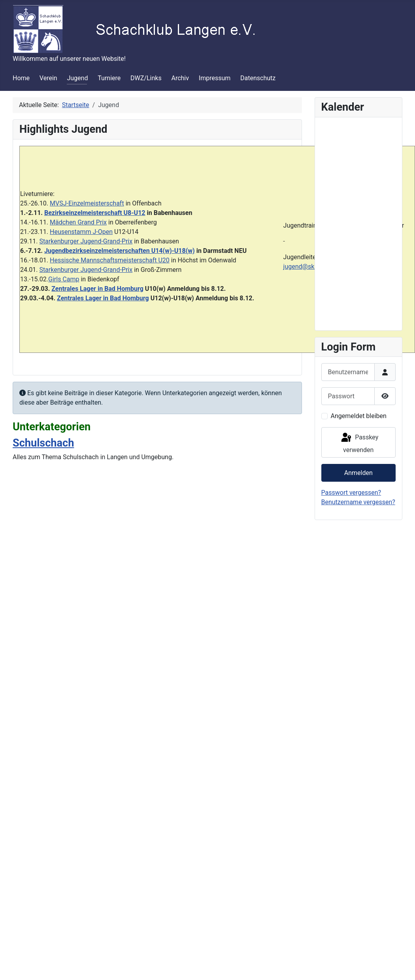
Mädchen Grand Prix (78, 222)
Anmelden (358, 473)
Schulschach (43, 443)
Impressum (215, 78)
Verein (48, 78)
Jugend (77, 78)
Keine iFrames (359, 222)
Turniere (109, 78)
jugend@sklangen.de (313, 267)
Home (21, 78)
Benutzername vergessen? (358, 502)
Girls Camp (64, 279)
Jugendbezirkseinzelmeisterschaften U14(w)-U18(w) (120, 251)
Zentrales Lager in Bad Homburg (97, 289)
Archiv (180, 78)
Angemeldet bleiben (359, 416)
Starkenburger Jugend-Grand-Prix (86, 241)
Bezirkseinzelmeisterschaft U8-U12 (95, 213)
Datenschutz (258, 78)
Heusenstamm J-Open (81, 232)
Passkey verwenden (359, 443)
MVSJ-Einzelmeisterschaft (87, 203)
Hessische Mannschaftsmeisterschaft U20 (110, 260)
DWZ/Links (146, 78)
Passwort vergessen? (351, 493)
